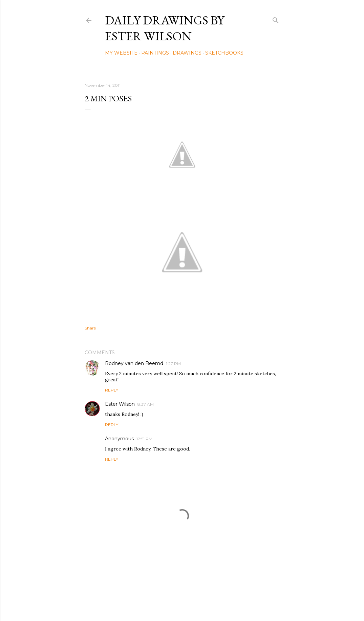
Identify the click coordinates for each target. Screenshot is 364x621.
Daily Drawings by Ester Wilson (165, 28)
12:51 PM (144, 439)
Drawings (187, 53)
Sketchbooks (224, 53)
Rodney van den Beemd (134, 363)
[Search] (276, 19)
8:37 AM (146, 404)
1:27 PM (173, 364)
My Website (121, 53)
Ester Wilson (120, 404)
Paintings (155, 53)
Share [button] (90, 328)
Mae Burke (200, 602)
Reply (112, 390)
